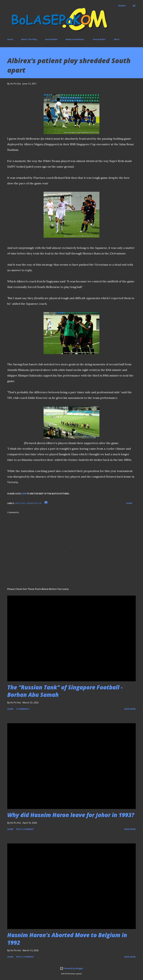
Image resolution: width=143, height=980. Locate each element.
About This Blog (29, 39)
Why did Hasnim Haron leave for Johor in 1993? (71, 815)
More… (117, 39)
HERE (24, 494)
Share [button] (129, 503)
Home (10, 39)
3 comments (23, 709)
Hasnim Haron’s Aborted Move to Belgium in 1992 (67, 939)
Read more (130, 709)
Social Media (51, 39)
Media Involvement (75, 39)
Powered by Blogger (71, 968)
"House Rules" (99, 39)
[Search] (122, 6)
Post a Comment (25, 829)
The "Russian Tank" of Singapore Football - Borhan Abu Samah (65, 691)
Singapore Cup (34, 503)
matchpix (20, 503)
